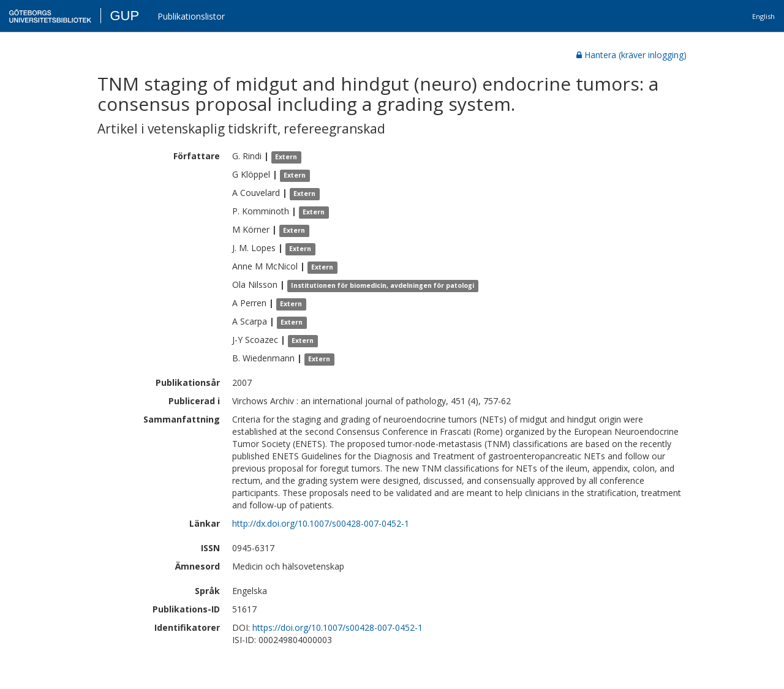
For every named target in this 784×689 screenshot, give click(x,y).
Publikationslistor (191, 16)
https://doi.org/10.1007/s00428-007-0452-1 (337, 627)
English (763, 16)
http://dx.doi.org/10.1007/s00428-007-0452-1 (321, 523)
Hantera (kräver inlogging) (631, 55)
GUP (124, 16)
